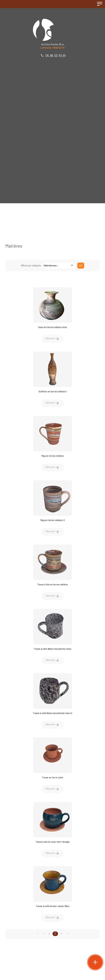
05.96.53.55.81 (56, 55)
